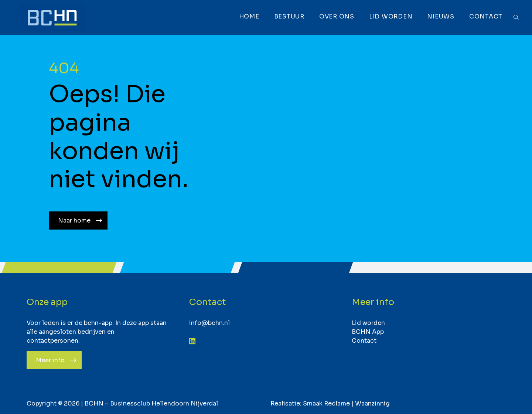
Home (248, 16)
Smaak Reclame (326, 403)
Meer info (50, 360)
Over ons (336, 16)
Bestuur (289, 16)
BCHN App (368, 332)
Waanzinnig (372, 403)
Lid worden (390, 16)
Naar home (74, 220)
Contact (485, 16)
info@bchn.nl (209, 323)
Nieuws (440, 16)
